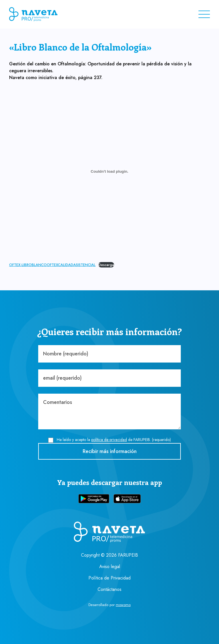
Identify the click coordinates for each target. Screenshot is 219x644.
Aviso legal (110, 566)
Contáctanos (109, 589)
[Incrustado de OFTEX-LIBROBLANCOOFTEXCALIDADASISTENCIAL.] (109, 171)
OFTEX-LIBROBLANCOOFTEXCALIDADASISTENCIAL (52, 265)
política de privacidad (109, 440)
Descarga (106, 265)
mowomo (123, 605)
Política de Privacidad (109, 578)
